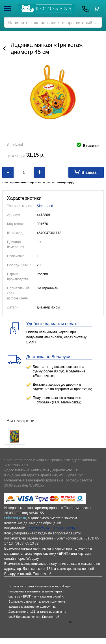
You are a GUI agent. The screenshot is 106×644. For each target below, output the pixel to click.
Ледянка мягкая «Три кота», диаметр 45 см (47, 48)
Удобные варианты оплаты (53, 324)
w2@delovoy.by (37, 528)
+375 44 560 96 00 (65, 528)
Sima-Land (45, 206)
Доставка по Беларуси (48, 357)
